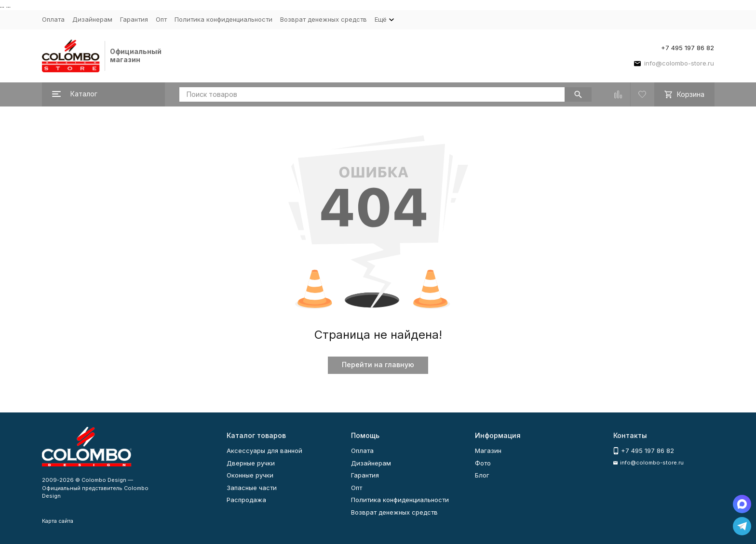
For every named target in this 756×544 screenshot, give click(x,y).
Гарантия (134, 19)
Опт (161, 19)
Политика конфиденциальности (223, 19)
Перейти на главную (378, 365)
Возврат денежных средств (324, 19)
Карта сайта (58, 521)
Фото (483, 463)
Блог (482, 475)
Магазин (488, 451)
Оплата (53, 19)
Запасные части (252, 488)
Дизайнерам (92, 19)
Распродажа (246, 500)
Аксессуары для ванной (264, 451)
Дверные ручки (251, 463)
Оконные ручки (250, 475)
